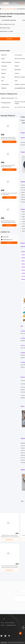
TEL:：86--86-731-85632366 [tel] (8, 623)
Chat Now (10, 39)
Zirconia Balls (13, 9)
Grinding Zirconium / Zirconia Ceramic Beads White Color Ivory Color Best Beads (10, 536)
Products (21, 3)
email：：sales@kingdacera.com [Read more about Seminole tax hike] (8, 625)
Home (14, 3)
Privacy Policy (4, 643)
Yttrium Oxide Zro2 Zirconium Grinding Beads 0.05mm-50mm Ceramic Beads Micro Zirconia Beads (10, 567)
